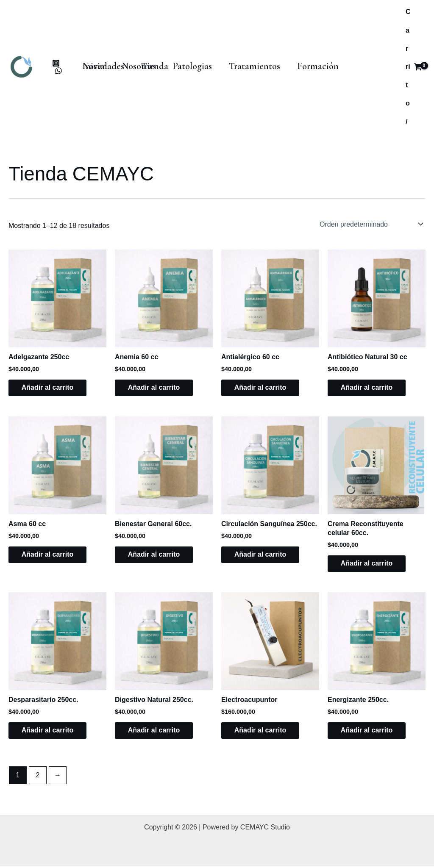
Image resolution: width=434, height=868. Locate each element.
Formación (299, 61)
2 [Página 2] (38, 777)
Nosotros (132, 61)
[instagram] (56, 63)
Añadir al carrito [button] (51, 388)
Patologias (182, 61)
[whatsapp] (59, 71)
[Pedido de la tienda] (370, 224)
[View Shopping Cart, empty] (414, 67)
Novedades (353, 61)
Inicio (91, 61)
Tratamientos (240, 61)
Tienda (94, 73)
